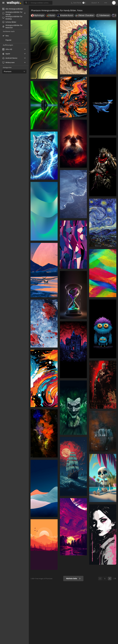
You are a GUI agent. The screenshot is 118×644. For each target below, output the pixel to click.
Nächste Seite (73, 578)
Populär (9, 40)
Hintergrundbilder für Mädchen (12, 26)
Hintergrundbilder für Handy (14, 13)
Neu (7, 36)
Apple (6, 54)
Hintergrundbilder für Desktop (12, 18)
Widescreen (8, 62)
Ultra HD (7, 49)
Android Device (10, 58)
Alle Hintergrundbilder (13, 9)
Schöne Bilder (9, 22)
